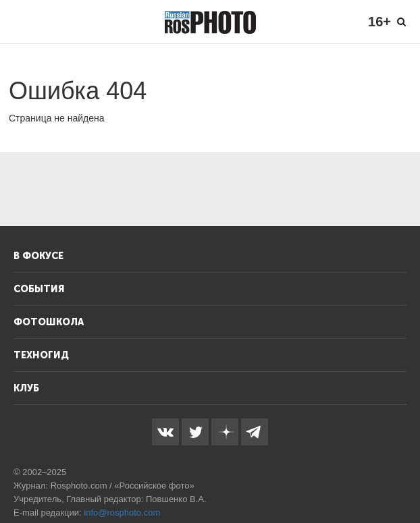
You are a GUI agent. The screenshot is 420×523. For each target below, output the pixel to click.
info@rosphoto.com (122, 513)
